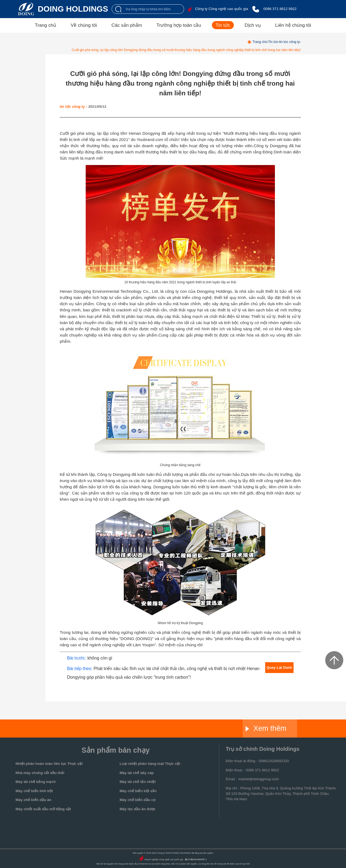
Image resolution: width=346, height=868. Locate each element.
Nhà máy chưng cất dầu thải (40, 773)
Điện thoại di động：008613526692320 (257, 761)
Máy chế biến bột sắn (138, 791)
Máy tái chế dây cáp (137, 773)
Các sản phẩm (127, 25)
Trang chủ (46, 25)
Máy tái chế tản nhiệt (137, 782)
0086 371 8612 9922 (280, 9)
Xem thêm (266, 728)
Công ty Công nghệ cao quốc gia (221, 9)
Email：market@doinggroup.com (252, 779)
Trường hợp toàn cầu (179, 25)
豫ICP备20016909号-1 (196, 859)
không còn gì (100, 658)
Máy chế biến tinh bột (34, 791)
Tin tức (223, 25)
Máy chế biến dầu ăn (34, 800)
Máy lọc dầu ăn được (137, 809)
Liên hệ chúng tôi (293, 25)
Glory (185, 728)
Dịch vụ (253, 25)
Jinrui (130, 728)
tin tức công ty (290, 42)
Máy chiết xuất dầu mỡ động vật (43, 809)
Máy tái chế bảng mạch (36, 782)
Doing (76, 728)
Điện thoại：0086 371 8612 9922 (252, 770)
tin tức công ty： (74, 107)
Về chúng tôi (84, 25)
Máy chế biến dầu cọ (137, 800)
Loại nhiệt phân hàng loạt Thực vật (150, 764)
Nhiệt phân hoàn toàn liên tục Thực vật (49, 764)
